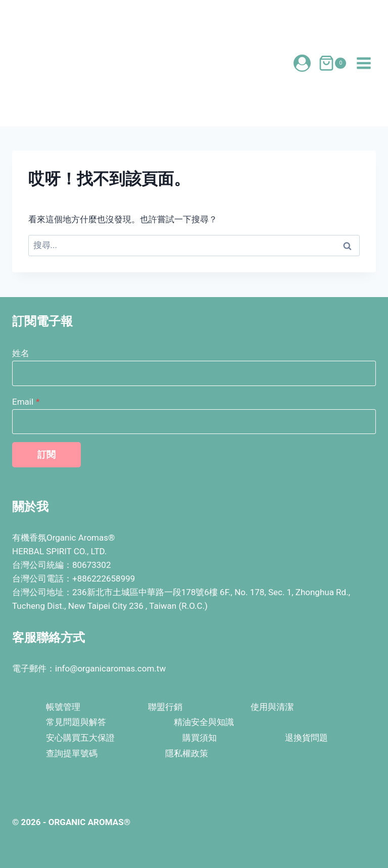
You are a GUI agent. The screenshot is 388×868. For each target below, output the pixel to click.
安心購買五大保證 (80, 738)
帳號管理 (63, 707)
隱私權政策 (187, 753)
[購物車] (332, 63)
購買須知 (200, 738)
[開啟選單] (363, 63)
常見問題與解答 (76, 722)
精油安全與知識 (204, 722)
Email (26, 402)
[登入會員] (302, 63)
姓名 (21, 353)
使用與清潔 (272, 707)
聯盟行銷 (165, 707)
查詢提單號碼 (72, 753)
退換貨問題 (306, 738)
